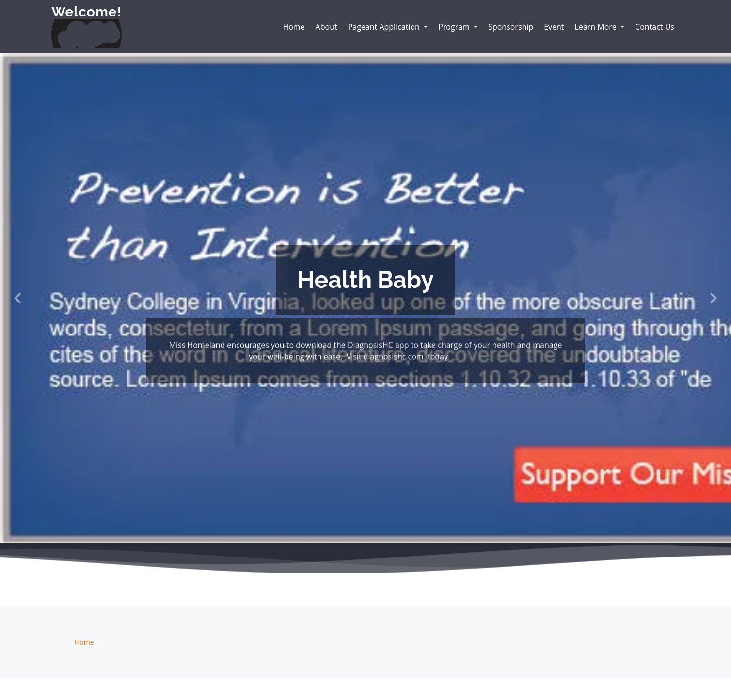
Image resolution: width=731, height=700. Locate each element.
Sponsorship (511, 27)
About (326, 27)
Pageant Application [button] (385, 27)
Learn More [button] (597, 27)
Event (554, 27)
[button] (18, 298)
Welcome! (87, 12)
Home (294, 27)
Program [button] (455, 27)
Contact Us (655, 27)
